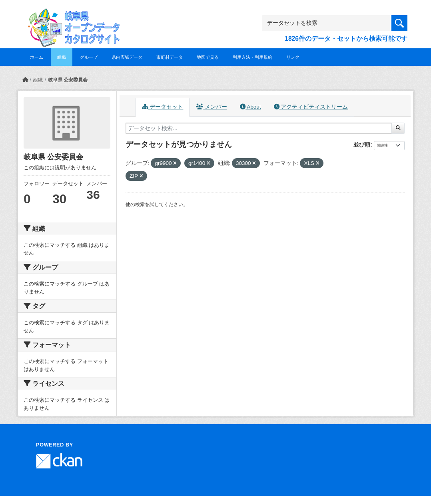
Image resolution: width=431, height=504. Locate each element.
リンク (293, 57)
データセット (163, 107)
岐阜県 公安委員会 (68, 80)
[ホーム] (25, 80)
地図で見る (208, 57)
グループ (89, 57)
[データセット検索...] (259, 128)
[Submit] (398, 128)
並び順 (362, 145)
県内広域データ (127, 57)
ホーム (37, 57)
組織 (62, 57)
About (250, 107)
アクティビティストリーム (311, 107)
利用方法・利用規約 (252, 57)
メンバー (212, 107)
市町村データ (170, 57)
